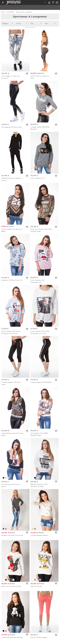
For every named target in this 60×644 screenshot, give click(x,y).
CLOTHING (10, 12)
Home (3, 12)
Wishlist (53, 2)
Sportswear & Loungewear (24, 12)
